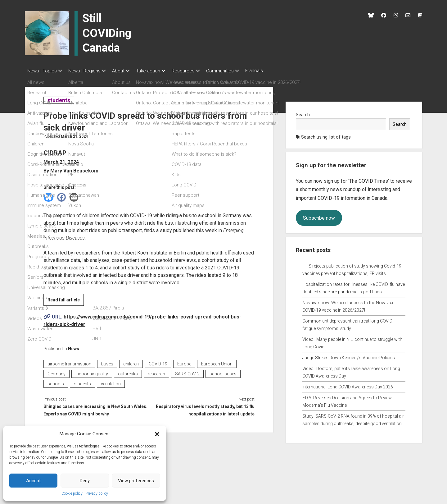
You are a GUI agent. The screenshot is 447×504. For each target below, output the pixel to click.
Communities (235, 71)
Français (273, 71)
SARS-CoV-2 (187, 372)
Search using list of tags (326, 135)
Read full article (66, 299)
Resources (196, 71)
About (124, 71)
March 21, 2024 (74, 135)
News (74, 347)
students (59, 98)
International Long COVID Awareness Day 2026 (348, 385)
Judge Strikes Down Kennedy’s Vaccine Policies (349, 356)
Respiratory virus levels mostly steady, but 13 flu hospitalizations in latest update (205, 408)
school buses (223, 372)
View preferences (136, 481)
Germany (56, 372)
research (156, 372)
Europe (184, 362)
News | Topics (42, 71)
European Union (217, 362)
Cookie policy (72, 493)
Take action (157, 71)
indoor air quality (92, 372)
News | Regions (88, 71)
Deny (85, 481)
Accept (33, 481)
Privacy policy (97, 493)
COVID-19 (158, 362)
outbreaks (128, 372)
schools (56, 382)
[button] (157, 434)
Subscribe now (319, 216)
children (131, 362)
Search (303, 113)
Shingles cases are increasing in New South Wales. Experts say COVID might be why (95, 408)
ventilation (111, 382)
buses (107, 362)
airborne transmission (69, 362)
